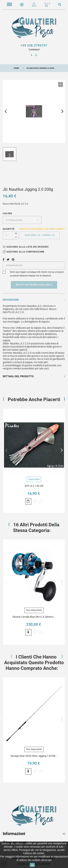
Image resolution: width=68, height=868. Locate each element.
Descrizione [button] (34, 300)
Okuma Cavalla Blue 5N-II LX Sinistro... (34, 617)
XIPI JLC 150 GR (34, 486)
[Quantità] (11, 235)
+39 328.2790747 (34, 45)
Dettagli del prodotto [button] (34, 376)
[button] (34, 5)
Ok (32, 865)
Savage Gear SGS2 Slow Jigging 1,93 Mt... (34, 756)
